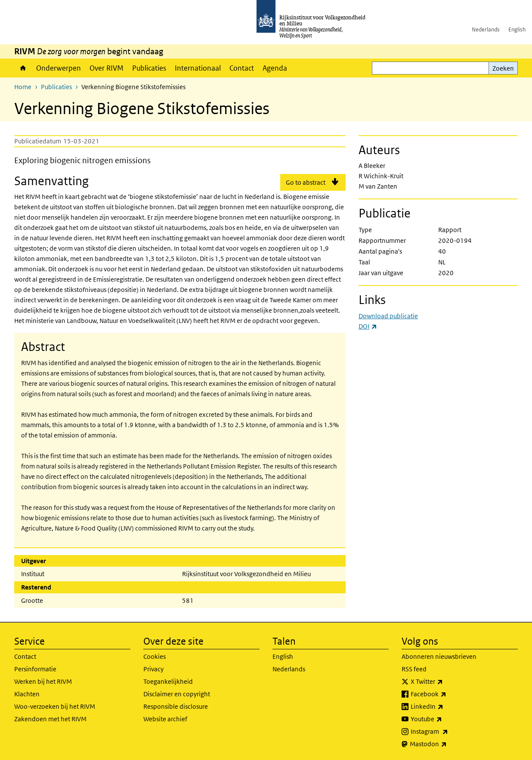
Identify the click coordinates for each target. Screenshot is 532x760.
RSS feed (414, 669)
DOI (368, 326)
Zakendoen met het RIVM (50, 719)
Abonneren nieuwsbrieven (439, 656)
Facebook (447, 694)
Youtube (445, 719)
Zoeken (503, 68)
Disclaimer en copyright (177, 694)
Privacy (153, 669)
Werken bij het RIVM (43, 681)
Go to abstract (306, 182)
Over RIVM (107, 68)
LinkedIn (446, 707)
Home (23, 68)
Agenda (275, 68)
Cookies (155, 656)
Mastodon (447, 744)
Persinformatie (35, 669)
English (517, 29)
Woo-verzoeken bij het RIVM (55, 706)
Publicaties (149, 68)
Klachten (27, 694)
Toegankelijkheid (168, 681)
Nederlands (486, 29)
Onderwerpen (59, 68)
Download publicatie (388, 316)
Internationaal (198, 68)
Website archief (165, 719)
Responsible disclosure (176, 706)
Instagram (448, 732)
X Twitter (446, 682)
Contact (242, 68)
